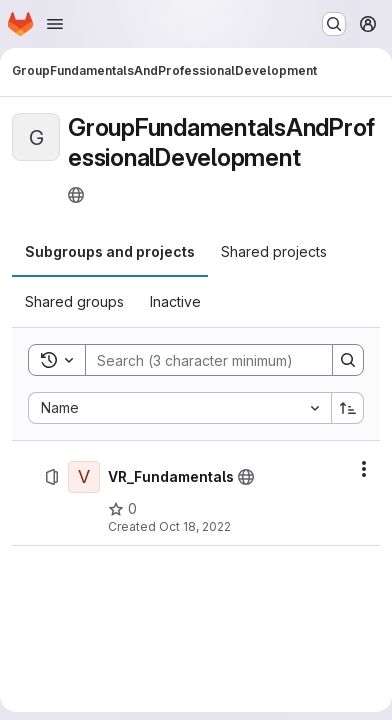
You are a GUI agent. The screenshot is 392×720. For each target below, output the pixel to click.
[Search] (217, 360)
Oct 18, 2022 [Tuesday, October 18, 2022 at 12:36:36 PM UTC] (195, 526)
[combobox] (179, 408)
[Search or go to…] (334, 24)
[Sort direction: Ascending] (348, 408)
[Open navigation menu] (55, 24)
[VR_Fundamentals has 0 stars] (122, 509)
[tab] (110, 252)
